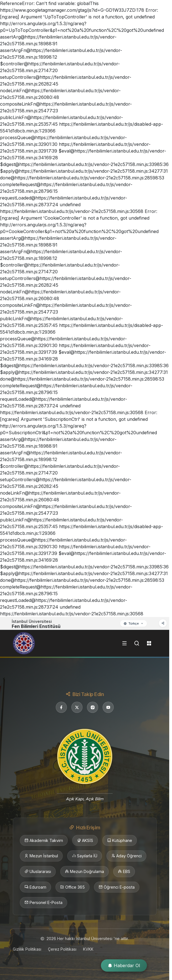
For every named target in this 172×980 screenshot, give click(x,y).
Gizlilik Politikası (27, 949)
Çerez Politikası (62, 949)
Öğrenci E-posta (117, 887)
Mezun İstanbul (41, 856)
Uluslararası (38, 872)
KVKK (88, 949)
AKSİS (85, 841)
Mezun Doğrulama (84, 872)
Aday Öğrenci (126, 856)
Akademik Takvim (44, 841)
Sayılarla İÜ (85, 856)
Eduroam (35, 887)
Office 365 (72, 887)
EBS (124, 872)
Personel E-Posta (43, 903)
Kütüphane (120, 841)
